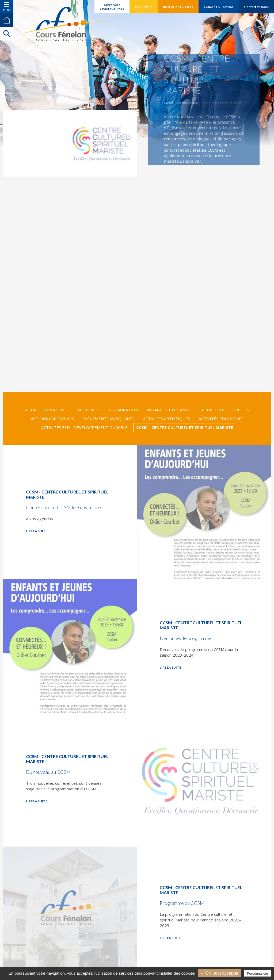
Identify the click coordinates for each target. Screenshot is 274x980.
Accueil (173, 103)
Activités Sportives (46, 410)
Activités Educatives (221, 419)
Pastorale (88, 410)
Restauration (123, 410)
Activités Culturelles (225, 410)
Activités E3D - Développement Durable (84, 427)
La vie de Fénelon (190, 103)
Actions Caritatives (52, 419)
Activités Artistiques (167, 419)
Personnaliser (258, 973)
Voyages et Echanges (170, 410)
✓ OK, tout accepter (220, 973)
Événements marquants (109, 419)
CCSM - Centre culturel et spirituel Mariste (185, 427)
